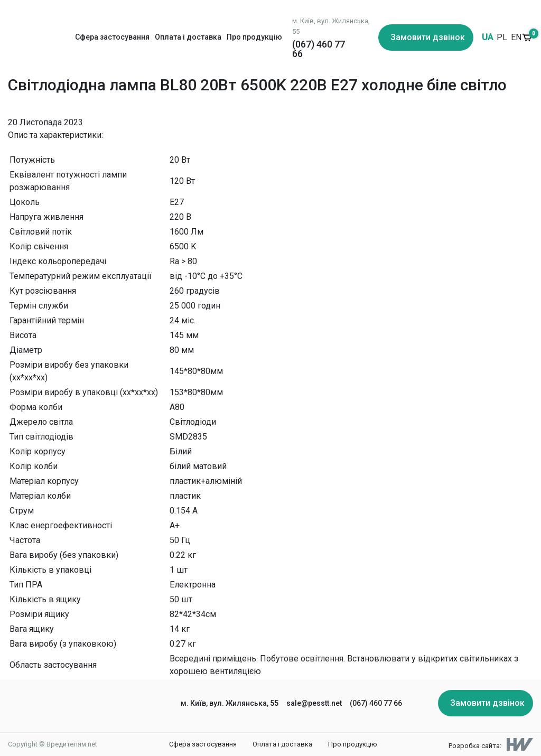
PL (502, 37)
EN (516, 37)
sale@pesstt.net (314, 703)
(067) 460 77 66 (319, 49)
